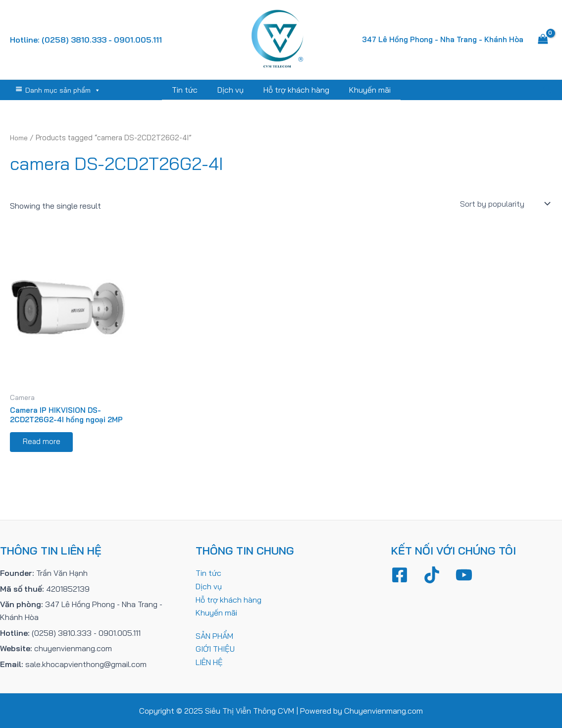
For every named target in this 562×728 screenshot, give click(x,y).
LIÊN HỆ (209, 662)
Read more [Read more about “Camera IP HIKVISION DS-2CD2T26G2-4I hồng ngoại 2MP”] (44, 445)
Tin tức (191, 90)
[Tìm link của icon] (548, 90)
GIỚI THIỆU (215, 649)
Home (20, 137)
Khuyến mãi (364, 90)
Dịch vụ (232, 90)
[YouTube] (464, 575)
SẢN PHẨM (214, 635)
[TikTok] (432, 575)
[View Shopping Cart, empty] (543, 40)
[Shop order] (504, 203)
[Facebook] (400, 575)
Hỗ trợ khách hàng (294, 90)
